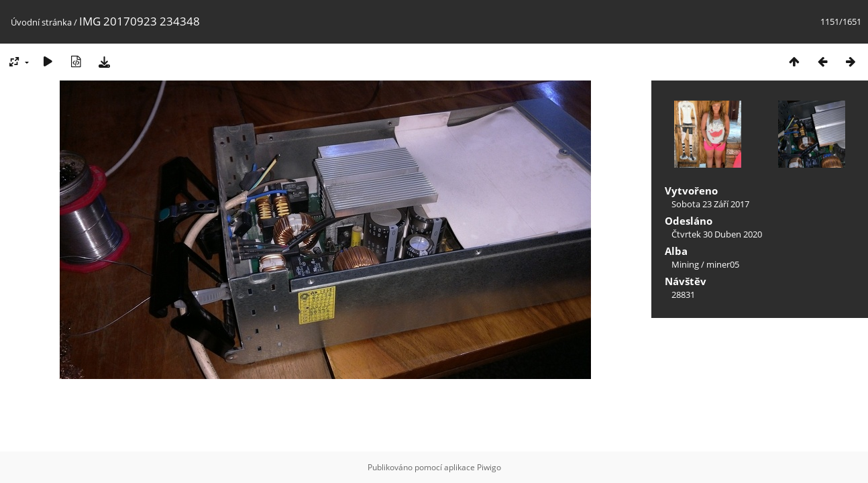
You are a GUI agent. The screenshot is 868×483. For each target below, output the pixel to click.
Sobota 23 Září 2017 (710, 204)
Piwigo (489, 467)
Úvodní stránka (41, 22)
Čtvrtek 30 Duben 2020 (717, 234)
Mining (685, 264)
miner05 (723, 264)
